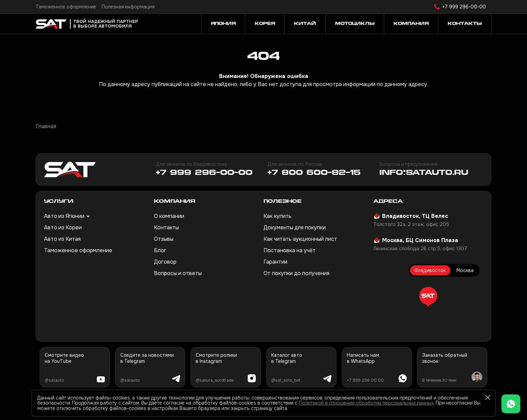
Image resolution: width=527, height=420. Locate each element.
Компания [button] (411, 24)
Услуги (59, 202)
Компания (175, 202)
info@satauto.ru (424, 173)
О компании (169, 216)
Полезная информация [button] (128, 7)
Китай (305, 24)
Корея (265, 24)
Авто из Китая (62, 239)
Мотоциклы (355, 24)
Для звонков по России (295, 164)
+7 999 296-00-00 (464, 7)
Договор (165, 262)
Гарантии (275, 262)
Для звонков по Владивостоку (192, 164)
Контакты (166, 227)
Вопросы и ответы (178, 273)
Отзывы (164, 239)
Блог (160, 250)
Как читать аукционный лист (300, 239)
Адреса (388, 202)
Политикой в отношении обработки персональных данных (366, 403)
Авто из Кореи (63, 227)
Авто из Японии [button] (64, 216)
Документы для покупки (295, 227)
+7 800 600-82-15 (314, 173)
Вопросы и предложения (408, 164)
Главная (46, 126)
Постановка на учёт (290, 250)
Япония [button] (223, 24)
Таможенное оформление (66, 7)
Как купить (277, 216)
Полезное (282, 202)
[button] (428, 297)
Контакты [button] (465, 24)
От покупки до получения (296, 273)
